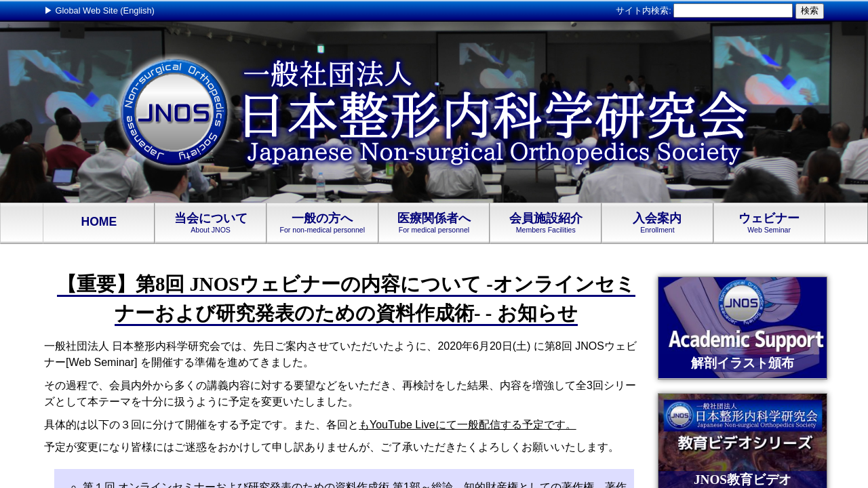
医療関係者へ (434, 223)
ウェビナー (769, 223)
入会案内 (657, 223)
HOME (99, 223)
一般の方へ (322, 223)
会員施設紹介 (546, 223)
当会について (211, 223)
